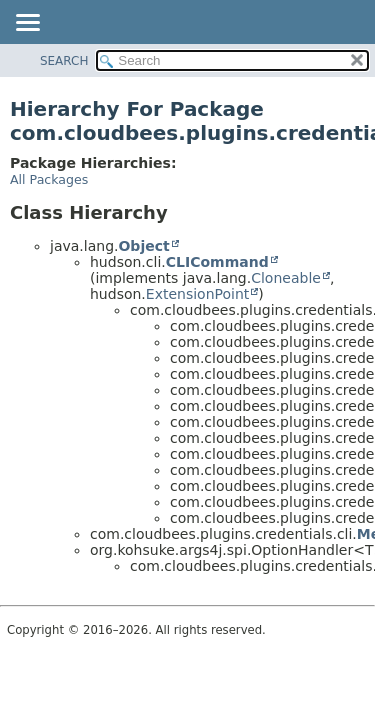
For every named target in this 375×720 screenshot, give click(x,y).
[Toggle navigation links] (27, 24)
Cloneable (286, 278)
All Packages (49, 179)
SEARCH (64, 61)
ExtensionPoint (198, 294)
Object (143, 246)
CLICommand (217, 262)
